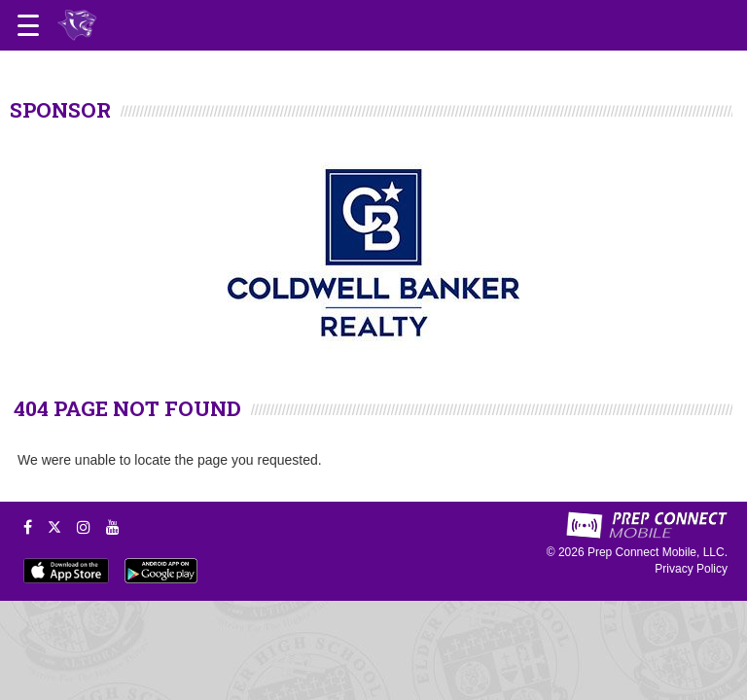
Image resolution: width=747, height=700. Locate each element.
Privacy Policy (691, 569)
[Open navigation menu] (28, 25)
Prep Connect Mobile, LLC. (658, 552)
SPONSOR (60, 110)
